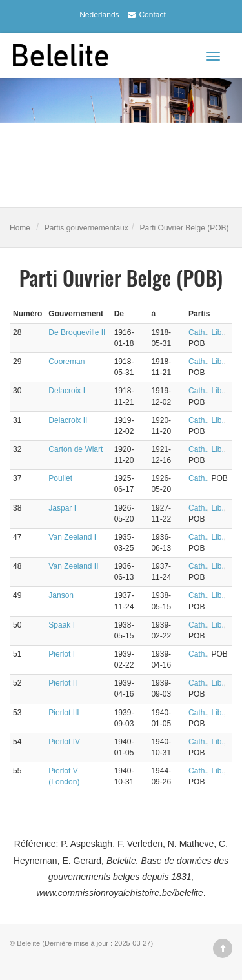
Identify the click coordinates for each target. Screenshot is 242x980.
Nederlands (99, 15)
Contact (145, 15)
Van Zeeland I (72, 537)
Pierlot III (64, 713)
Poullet (60, 478)
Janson (61, 595)
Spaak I (62, 625)
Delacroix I (67, 391)
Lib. (217, 332)
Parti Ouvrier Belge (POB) (185, 228)
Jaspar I (62, 508)
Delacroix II (68, 420)
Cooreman (66, 362)
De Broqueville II (77, 332)
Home (20, 228)
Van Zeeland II (73, 566)
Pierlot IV (64, 742)
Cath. (198, 332)
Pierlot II (63, 683)
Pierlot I (62, 654)
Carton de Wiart (76, 449)
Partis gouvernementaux (86, 228)
